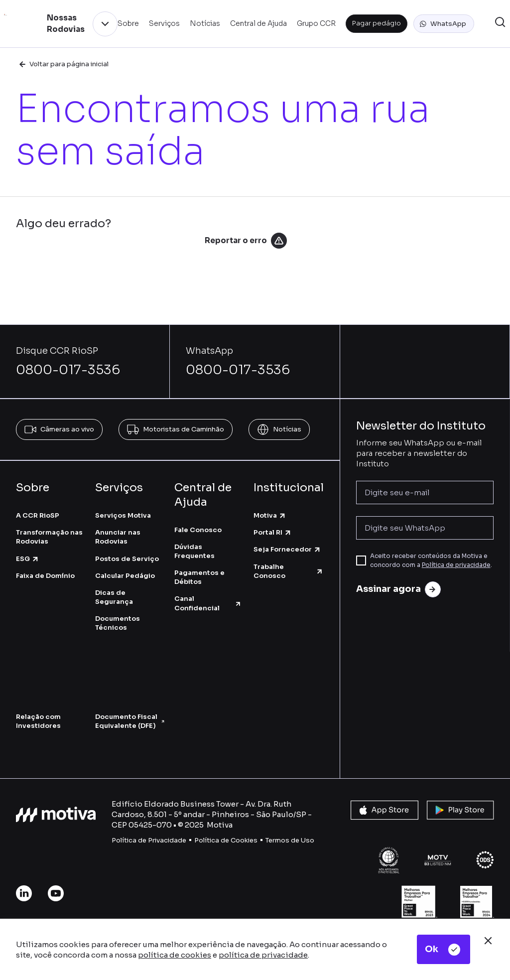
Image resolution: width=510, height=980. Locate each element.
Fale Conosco (198, 530)
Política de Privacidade (149, 840)
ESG (28, 559)
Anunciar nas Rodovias (118, 537)
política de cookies (175, 955)
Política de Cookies (226, 840)
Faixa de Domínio (45, 576)
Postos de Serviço (127, 559)
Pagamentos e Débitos (199, 577)
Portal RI (273, 532)
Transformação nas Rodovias (49, 537)
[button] (444, 24)
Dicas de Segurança (114, 597)
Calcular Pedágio (125, 576)
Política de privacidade (456, 565)
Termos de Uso (290, 840)
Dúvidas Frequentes (194, 551)
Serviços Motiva (123, 515)
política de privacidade (263, 955)
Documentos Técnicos (118, 623)
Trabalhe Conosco (289, 571)
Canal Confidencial (208, 603)
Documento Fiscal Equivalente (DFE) (130, 721)
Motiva (270, 515)
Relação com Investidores (38, 721)
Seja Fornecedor (287, 549)
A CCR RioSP (38, 515)
